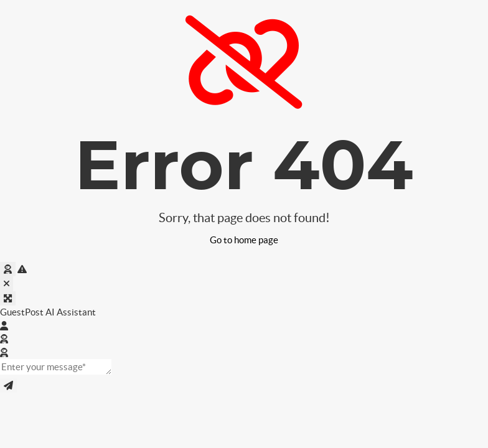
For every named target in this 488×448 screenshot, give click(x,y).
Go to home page (244, 240)
